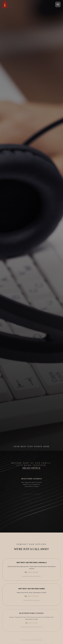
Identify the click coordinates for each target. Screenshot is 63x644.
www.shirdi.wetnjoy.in (31, 601)
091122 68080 (33, 573)
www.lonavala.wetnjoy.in (31, 577)
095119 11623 (33, 625)
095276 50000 (33, 597)
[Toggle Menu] (58, 4)
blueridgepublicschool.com (31, 629)
